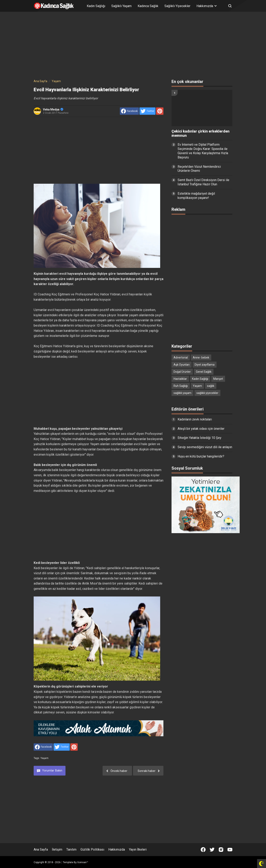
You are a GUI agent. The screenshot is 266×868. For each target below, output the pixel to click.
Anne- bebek (201, 358)
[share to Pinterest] (160, 111)
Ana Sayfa (41, 849)
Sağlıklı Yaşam (121, 6)
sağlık (211, 386)
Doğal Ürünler (182, 372)
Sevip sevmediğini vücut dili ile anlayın (205, 447)
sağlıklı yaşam (182, 393)
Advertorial (181, 358)
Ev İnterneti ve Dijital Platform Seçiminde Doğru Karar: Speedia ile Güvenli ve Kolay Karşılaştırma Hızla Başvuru (203, 151)
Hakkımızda (117, 849)
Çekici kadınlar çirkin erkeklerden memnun (201, 133)
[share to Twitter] (147, 111)
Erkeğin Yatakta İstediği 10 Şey (199, 438)
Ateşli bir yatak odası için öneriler (201, 429)
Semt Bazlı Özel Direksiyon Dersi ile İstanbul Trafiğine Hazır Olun (203, 182)
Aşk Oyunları (182, 365)
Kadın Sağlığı (96, 6)
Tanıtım (71, 849)
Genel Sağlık (204, 372)
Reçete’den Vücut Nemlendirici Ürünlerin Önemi (199, 169)
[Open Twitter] (212, 850)
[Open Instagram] (221, 850)
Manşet (218, 379)
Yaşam (45, 758)
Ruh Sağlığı (181, 386)
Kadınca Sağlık (148, 6)
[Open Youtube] (230, 850)
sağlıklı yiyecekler (207, 393)
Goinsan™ (83, 862)
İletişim (57, 849)
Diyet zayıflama (205, 365)
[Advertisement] (133, 46)
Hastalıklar (180, 379)
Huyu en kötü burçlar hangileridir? (201, 456)
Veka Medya (53, 109)
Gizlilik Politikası (92, 849)
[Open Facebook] (203, 850)
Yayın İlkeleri (138, 849)
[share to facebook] (129, 111)
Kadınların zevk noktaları (195, 419)
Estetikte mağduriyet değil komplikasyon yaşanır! (196, 196)
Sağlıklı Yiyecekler (177, 6)
